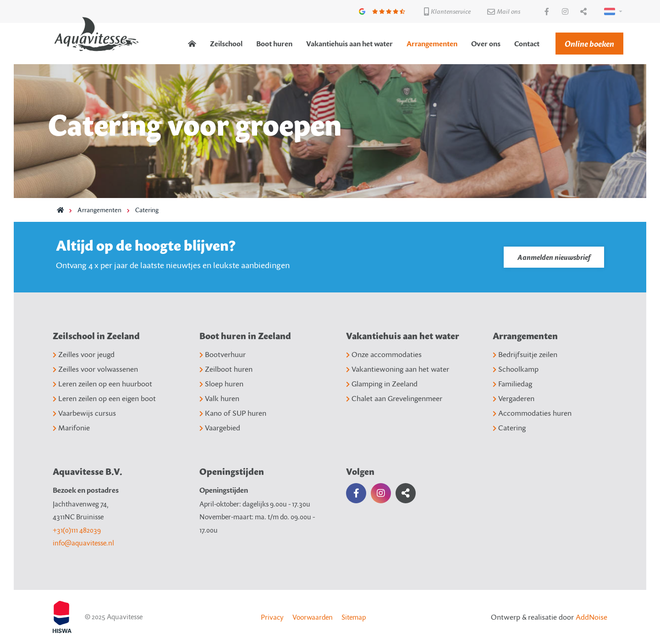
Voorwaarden (313, 617)
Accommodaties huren (532, 413)
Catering (147, 210)
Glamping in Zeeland (382, 384)
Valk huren (219, 398)
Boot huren (274, 44)
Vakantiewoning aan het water (398, 369)
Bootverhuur (223, 354)
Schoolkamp (516, 369)
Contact (527, 44)
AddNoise (591, 617)
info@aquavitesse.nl (83, 543)
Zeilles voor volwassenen (95, 369)
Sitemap (354, 617)
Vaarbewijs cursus (84, 413)
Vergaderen (514, 398)
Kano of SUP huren (233, 413)
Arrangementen (432, 44)
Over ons (486, 44)
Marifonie (71, 428)
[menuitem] (192, 44)
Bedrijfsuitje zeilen (525, 354)
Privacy (272, 617)
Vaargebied (220, 428)
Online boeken (589, 43)
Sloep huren (221, 384)
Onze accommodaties (384, 354)
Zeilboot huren (226, 369)
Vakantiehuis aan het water (349, 44)
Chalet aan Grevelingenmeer (394, 398)
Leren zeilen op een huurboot (102, 384)
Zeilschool (226, 44)
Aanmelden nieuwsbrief (554, 257)
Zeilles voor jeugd (84, 354)
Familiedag (512, 384)
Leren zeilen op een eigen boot (104, 398)
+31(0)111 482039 (77, 530)
